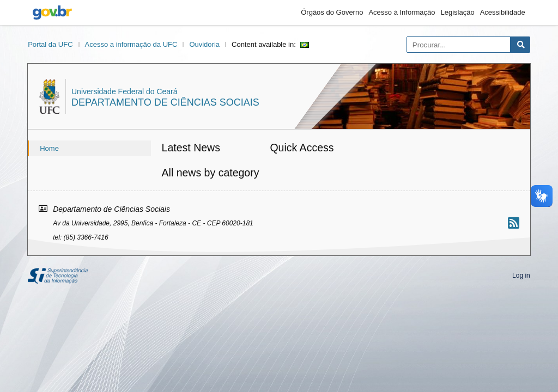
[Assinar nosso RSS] (514, 223)
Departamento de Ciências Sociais (165, 102)
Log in (521, 275)
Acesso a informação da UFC (131, 44)
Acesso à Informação (402, 12)
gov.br (52, 13)
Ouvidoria (204, 44)
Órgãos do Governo (332, 12)
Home (49, 148)
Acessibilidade (503, 12)
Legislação (458, 12)
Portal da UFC (50, 44)
